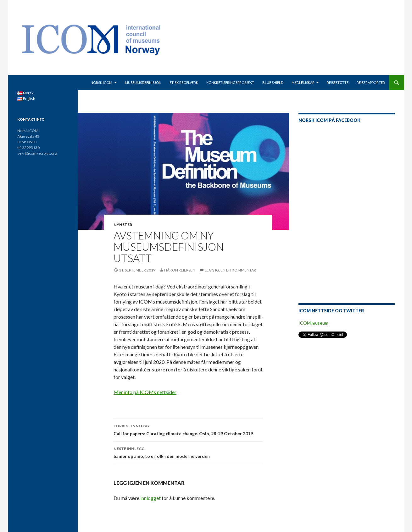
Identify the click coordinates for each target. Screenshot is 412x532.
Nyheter (123, 225)
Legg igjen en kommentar (230, 270)
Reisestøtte (338, 82)
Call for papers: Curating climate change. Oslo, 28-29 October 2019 (188, 429)
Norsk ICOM (101, 82)
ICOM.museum (313, 323)
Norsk (25, 93)
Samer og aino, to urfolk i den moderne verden (188, 452)
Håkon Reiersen (180, 270)
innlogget (150, 498)
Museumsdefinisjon (143, 82)
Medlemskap (303, 82)
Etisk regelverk (184, 82)
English (26, 99)
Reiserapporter (371, 82)
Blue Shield (273, 82)
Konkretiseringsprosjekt (230, 82)
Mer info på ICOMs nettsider (145, 392)
